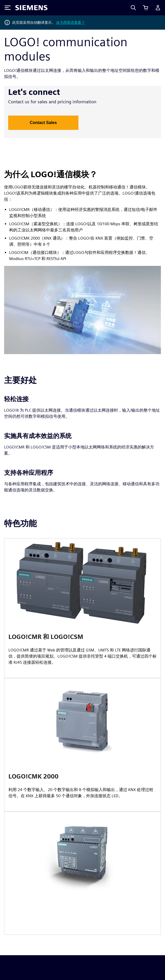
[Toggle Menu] (8, 8)
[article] (82, 608)
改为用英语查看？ (70, 22)
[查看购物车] (146, 8)
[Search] (133, 8)
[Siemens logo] (31, 8)
